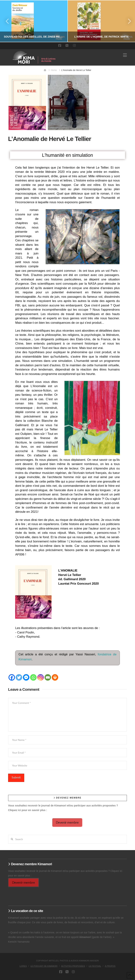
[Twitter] (19, 677)
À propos (110, 966)
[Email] (48, 677)
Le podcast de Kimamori (44, 966)
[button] (125, 55)
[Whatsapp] (33, 677)
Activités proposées (73, 966)
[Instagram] (41, 677)
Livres (23, 966)
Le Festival (95, 966)
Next (127, 21)
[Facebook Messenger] (26, 677)
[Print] (55, 677)
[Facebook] (12, 677)
